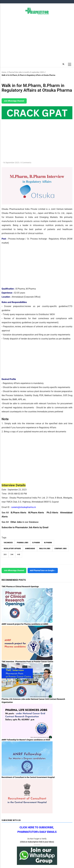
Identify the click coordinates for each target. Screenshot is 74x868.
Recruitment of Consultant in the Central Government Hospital (28, 777)
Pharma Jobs (23, 543)
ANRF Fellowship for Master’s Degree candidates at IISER (26, 740)
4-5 (19, 554)
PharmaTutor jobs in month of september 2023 (26, 72)
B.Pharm (36, 543)
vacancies (8, 543)
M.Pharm (48, 543)
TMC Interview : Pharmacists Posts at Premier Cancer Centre (27, 662)
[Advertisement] (37, 38)
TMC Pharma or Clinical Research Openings (20, 586)
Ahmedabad (30, 549)
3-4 (12, 554)
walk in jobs (45, 549)
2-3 (5, 554)
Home (4, 72)
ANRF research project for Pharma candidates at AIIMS (25, 624)
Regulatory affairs (12, 549)
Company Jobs (60, 549)
